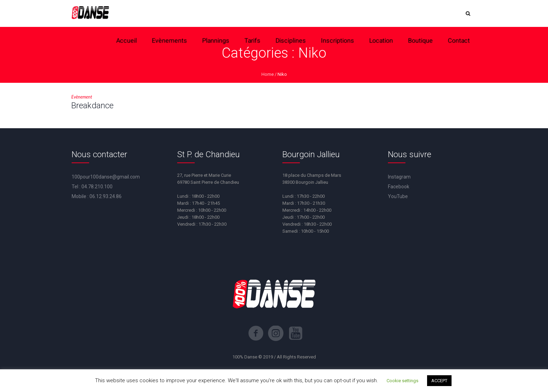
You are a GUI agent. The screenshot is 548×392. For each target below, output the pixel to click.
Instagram (399, 177)
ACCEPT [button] (439, 381)
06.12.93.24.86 (106, 196)
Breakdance (92, 106)
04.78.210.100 (97, 187)
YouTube (398, 196)
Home (268, 74)
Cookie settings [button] (402, 381)
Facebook (399, 187)
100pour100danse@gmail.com (106, 177)
